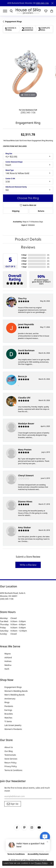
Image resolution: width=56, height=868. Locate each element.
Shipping (16, 211)
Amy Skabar (24, 527)
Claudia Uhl (24, 398)
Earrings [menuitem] (8, 710)
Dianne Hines (25, 502)
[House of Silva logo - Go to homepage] (28, 11)
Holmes (8, 661)
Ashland (8, 657)
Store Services (11, 759)
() (48, 255)
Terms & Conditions (13, 770)
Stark (7, 669)
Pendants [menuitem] (9, 706)
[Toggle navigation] (7, 11)
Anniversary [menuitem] (10, 699)
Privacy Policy (11, 766)
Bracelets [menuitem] (9, 714)
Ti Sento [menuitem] (8, 721)
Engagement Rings (13, 22)
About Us (9, 747)
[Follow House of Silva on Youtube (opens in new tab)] (39, 828)
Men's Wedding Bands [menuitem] (15, 695)
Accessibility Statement (38, 854)
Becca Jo (22, 376)
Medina (8, 665)
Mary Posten (25, 450)
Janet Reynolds (26, 324)
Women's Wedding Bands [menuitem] (16, 691)
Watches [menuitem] (8, 718)
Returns (41, 211)
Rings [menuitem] (7, 702)
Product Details (28, 239)
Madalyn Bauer (26, 424)
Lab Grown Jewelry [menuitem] (13, 725)
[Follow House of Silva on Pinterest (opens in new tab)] (24, 828)
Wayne (8, 654)
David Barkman (26, 350)
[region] (28, 73)
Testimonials (10, 755)
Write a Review (28, 565)
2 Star (24, 264)
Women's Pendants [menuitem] (13, 729)
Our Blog (9, 751)
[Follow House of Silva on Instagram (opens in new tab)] (32, 828)
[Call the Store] (7, 599)
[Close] (52, 3)
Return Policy (10, 763)
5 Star (24, 255)
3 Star (24, 261)
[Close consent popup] (51, 863)
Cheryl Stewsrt (26, 475)
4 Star (24, 258)
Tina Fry (22, 298)
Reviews (28, 247)
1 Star (24, 267)
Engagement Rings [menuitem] (13, 687)
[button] (11, 11)
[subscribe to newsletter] (13, 804)
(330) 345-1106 (42, 3)
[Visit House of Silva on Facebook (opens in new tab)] (17, 828)
